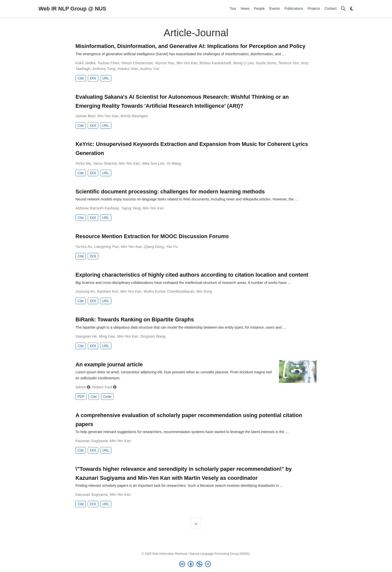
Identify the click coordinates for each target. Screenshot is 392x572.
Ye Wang (174, 163)
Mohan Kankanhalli (215, 63)
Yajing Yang (131, 208)
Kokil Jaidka (85, 63)
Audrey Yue (150, 69)
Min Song (204, 291)
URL (106, 78)
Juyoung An (85, 291)
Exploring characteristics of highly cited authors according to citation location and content (192, 275)
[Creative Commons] (196, 564)
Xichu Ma (83, 163)
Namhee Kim (108, 291)
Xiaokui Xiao (128, 69)
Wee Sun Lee (153, 163)
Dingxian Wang (153, 336)
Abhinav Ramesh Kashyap (97, 208)
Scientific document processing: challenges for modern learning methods (170, 192)
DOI (93, 78)
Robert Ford (102, 387)
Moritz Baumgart (134, 116)
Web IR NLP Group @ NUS (72, 9)
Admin (81, 387)
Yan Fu (172, 247)
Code (107, 397)
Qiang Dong (154, 247)
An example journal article (109, 364)
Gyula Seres (266, 63)
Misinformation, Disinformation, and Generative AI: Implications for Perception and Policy (190, 46)
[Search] (343, 9)
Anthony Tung (104, 69)
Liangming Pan (106, 247)
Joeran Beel (85, 116)
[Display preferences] (352, 9)
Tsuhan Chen (108, 63)
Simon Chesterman (137, 63)
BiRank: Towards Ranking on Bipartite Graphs (135, 319)
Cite (81, 78)
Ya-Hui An (84, 247)
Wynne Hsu (165, 63)
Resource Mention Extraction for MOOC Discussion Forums (152, 236)
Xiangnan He (86, 336)
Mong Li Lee (243, 63)
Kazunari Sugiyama (92, 441)
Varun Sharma (105, 163)
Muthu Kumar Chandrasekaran (169, 291)
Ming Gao (107, 336)
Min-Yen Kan (187, 63)
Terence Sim (289, 63)
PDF (81, 397)
